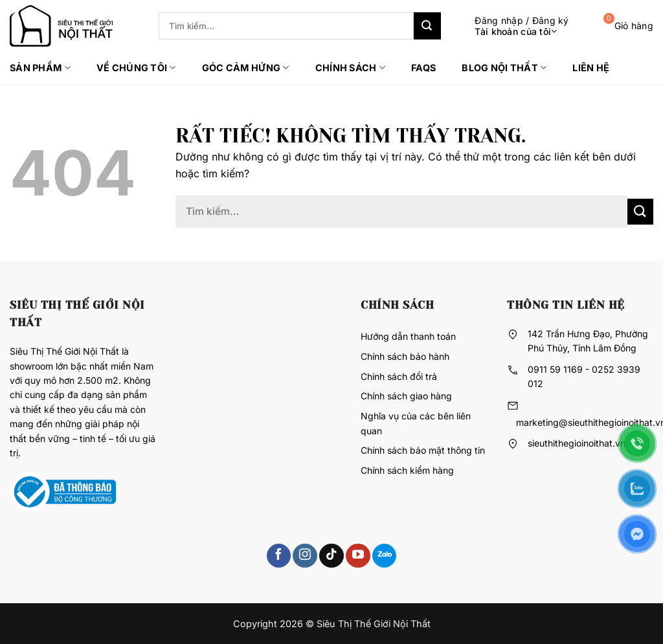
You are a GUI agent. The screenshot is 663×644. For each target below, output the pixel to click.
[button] (512, 26)
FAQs (423, 68)
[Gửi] (427, 26)
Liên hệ (591, 68)
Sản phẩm (40, 68)
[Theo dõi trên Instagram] (305, 556)
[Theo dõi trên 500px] (384, 556)
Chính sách (350, 68)
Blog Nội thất (504, 68)
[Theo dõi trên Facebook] (279, 556)
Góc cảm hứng (246, 68)
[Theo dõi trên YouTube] (358, 556)
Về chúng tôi (136, 68)
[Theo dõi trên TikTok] (331, 556)
